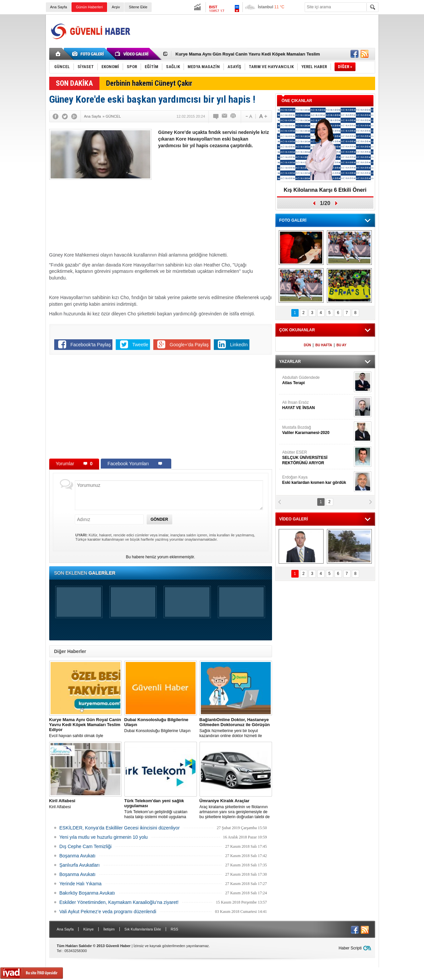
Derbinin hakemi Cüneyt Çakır (149, 83)
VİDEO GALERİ (294, 519)
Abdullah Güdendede (317, 380)
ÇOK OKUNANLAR (297, 330)
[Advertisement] (254, 31)
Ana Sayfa (59, 7)
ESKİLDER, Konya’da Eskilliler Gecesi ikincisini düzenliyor (120, 828)
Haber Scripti (350, 948)
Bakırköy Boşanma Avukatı (87, 893)
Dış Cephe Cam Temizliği (86, 846)
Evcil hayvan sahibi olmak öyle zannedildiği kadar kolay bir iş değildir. (85, 728)
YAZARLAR (290, 362)
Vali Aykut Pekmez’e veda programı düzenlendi (108, 912)
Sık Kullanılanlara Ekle (143, 929)
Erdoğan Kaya (317, 480)
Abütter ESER (317, 458)
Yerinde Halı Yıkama (81, 884)
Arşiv (116, 7)
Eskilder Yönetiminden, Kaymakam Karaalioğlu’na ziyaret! (119, 902)
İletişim (109, 929)
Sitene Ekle (138, 7)
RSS (174, 929)
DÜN (307, 345)
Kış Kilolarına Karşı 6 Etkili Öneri (325, 190)
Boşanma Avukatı (78, 856)
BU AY (342, 345)
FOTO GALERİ (293, 220)
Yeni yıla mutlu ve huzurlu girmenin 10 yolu (104, 837)
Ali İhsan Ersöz (317, 405)
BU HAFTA (324, 345)
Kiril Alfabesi (85, 804)
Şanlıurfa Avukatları (80, 865)
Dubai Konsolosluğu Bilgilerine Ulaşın (161, 725)
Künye (88, 929)
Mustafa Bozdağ (317, 430)
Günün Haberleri (89, 7)
